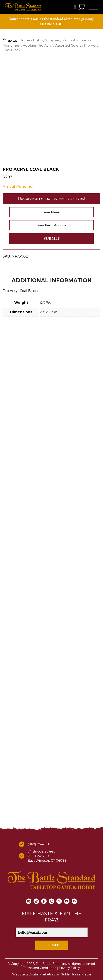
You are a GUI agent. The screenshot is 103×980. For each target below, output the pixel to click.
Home (25, 40)
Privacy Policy (69, 968)
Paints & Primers (76, 40)
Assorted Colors (68, 45)
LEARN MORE (51, 24)
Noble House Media (76, 974)
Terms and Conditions (40, 968)
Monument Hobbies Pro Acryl (28, 45)
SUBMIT (52, 945)
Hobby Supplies (46, 40)
